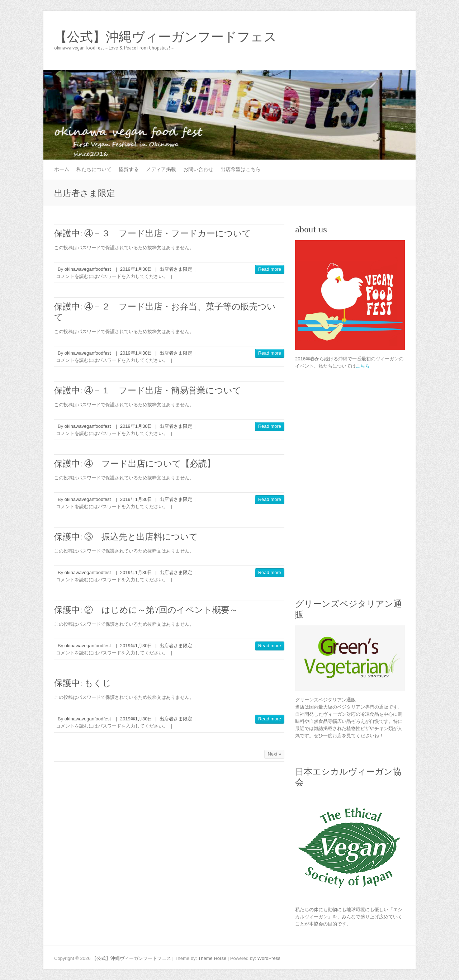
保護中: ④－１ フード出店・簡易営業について (148, 390)
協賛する (129, 169)
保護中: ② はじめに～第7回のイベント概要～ (146, 610)
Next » (274, 754)
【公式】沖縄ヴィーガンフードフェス (165, 37)
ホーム (62, 169)
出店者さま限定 (176, 269)
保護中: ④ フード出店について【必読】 (135, 463)
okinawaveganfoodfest (88, 269)
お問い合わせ (198, 169)
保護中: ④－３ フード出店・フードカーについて (153, 233)
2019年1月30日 (136, 269)
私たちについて (94, 169)
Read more (270, 269)
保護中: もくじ (83, 683)
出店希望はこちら (241, 169)
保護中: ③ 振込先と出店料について (126, 537)
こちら (363, 366)
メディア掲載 (161, 169)
